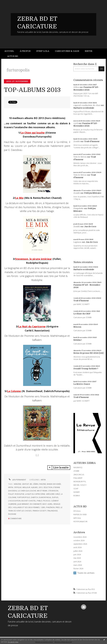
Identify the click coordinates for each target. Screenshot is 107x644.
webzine (17, 484)
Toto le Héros (80, 157)
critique (18, 487)
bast (45, 504)
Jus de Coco (90, 226)
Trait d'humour (92, 141)
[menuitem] (11, 51)
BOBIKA (77, 496)
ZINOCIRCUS (79, 475)
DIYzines (77, 511)
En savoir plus (13, 642)
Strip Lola (43, 51)
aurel (50, 504)
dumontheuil (45, 497)
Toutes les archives (86, 573)
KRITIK (43, 480)
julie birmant (23, 504)
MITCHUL (77, 518)
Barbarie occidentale (84, 108)
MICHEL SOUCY (80, 485)
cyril (76, 123)
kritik (11, 487)
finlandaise (53, 511)
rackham (12, 514)
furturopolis (24, 497)
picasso (47, 501)
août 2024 (77, 547)
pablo (39, 501)
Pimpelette (78, 208)
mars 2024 (78, 565)
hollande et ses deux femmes (26, 507)
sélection (48, 487)
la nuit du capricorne (35, 494)
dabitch (34, 497)
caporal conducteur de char (87, 105)
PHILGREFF (78, 478)
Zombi (77, 141)
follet (11, 494)
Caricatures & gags (67, 51)
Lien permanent (17, 480)
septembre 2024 (80, 544)
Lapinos (77, 242)
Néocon (77, 327)
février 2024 (78, 569)
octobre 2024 (79, 540)
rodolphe (20, 494)
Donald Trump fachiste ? (86, 369)
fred (58, 507)
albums (34, 487)
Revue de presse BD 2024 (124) (88, 353)
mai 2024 (77, 558)
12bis (43, 507)
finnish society (40, 511)
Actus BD (13, 56)
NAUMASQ (78, 467)
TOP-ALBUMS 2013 (32, 90)
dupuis (55, 497)
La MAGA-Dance (82, 384)
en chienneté (36, 504)
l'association (14, 501)
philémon (50, 507)
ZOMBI (76, 471)
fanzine (43, 484)
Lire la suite (61, 468)
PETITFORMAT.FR (80, 522)
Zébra (76, 87)
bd (31, 484)
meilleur (26, 487)
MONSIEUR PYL (80, 481)
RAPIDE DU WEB (80, 514)
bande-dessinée (54, 484)
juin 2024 (77, 555)
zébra (36, 484)
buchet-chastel (29, 501)
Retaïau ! (78, 340)
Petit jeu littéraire (93, 193)
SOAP (76, 489)
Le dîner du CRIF (82, 314)
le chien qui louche (27, 491)
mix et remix (42, 491)
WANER (76, 492)
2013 (41, 487)
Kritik (89, 51)
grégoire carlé (53, 494)
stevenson (53, 491)
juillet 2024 (78, 551)
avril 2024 (77, 562)
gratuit (25, 484)
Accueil (9, 51)
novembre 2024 (80, 537)
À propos (25, 51)
